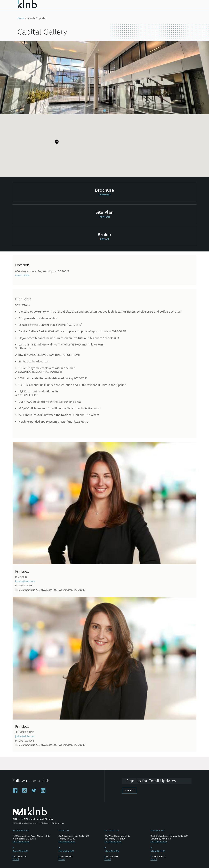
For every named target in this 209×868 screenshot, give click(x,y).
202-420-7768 (26, 741)
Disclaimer (45, 823)
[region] (104, 144)
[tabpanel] (104, 78)
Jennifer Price (24, 732)
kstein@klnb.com (25, 581)
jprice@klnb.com (25, 736)
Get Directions (21, 842)
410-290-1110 (158, 851)
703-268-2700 (66, 851)
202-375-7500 (20, 851)
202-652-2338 (26, 586)
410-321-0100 (112, 851)
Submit (129, 791)
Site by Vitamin (58, 823)
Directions (22, 276)
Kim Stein (21, 577)
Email (16, 860)
